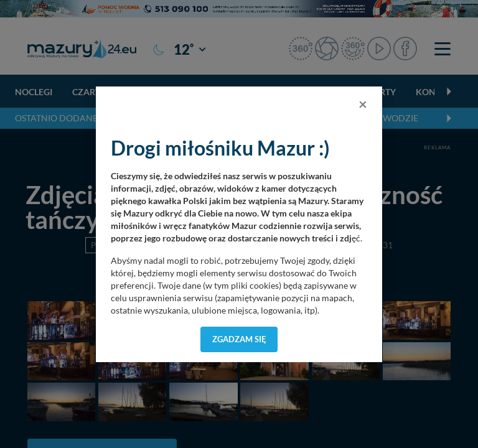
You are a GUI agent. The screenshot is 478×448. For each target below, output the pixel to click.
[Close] (363, 104)
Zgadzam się (239, 339)
